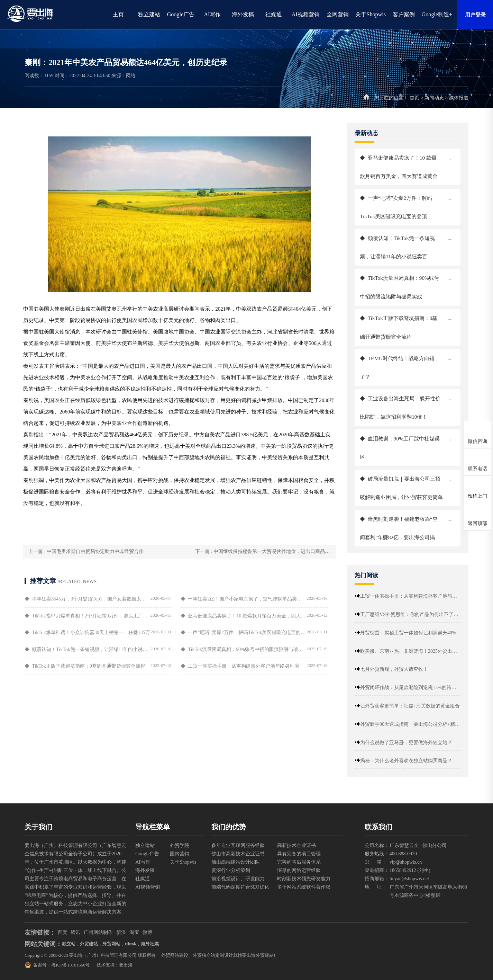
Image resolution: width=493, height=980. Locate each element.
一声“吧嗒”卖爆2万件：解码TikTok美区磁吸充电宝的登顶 (415, 204)
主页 (118, 14)
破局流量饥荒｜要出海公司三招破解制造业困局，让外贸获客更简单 (415, 485)
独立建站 (149, 14)
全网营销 (338, 14)
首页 (414, 98)
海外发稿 (243, 14)
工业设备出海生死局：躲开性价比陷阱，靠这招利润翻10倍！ (415, 404)
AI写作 (212, 14)
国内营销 (180, 854)
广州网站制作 (98, 932)
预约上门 (477, 496)
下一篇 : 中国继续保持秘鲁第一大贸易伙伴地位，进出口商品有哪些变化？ (269, 551)
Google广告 (181, 14)
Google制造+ (437, 14)
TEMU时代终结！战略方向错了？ (415, 364)
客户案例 (404, 14)
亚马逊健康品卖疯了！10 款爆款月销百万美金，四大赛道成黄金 (415, 164)
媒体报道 (459, 98)
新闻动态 (434, 98)
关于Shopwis (371, 14)
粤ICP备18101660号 (70, 965)
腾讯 (75, 932)
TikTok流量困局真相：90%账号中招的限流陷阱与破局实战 (415, 284)
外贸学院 (180, 845)
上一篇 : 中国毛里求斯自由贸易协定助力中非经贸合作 (80, 551)
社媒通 (274, 14)
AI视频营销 (306, 14)
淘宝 (134, 932)
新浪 (121, 932)
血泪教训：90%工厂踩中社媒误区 (415, 445)
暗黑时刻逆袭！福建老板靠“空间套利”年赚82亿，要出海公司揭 (415, 525)
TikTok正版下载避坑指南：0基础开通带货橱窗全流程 (415, 324)
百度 (62, 932)
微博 (147, 932)
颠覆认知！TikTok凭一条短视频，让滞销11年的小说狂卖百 (415, 244)
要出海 (126, 965)
